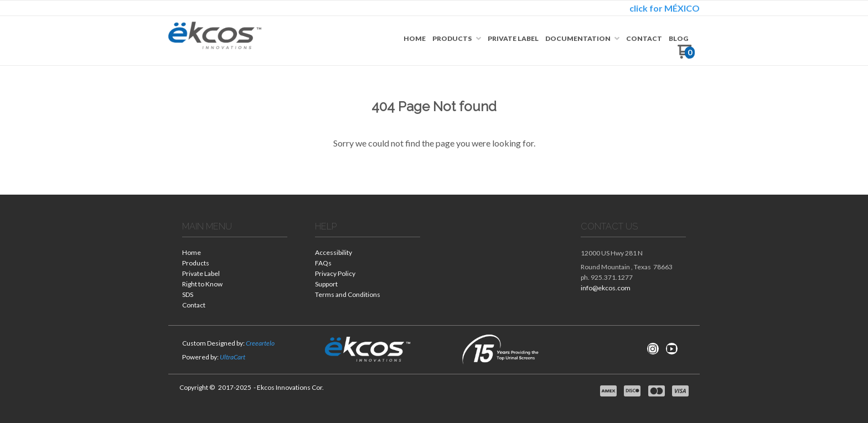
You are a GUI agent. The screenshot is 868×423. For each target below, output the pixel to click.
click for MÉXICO (665, 8)
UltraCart (232, 357)
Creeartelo (260, 343)
